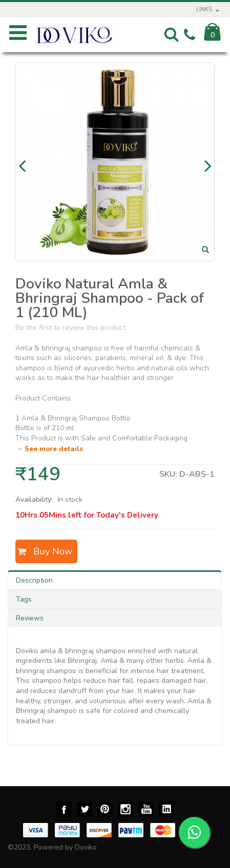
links (204, 9)
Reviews (30, 618)
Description (34, 580)
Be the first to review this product (70, 328)
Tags (24, 599)
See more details (49, 449)
